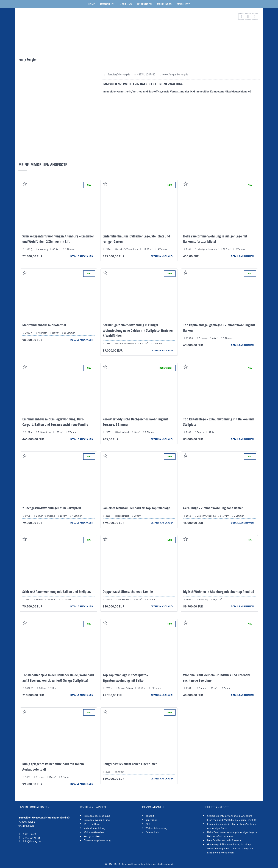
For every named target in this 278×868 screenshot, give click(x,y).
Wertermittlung (92, 824)
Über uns (126, 4)
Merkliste (184, 4)
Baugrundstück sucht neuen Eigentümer (130, 764)
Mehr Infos (164, 4)
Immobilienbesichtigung (97, 816)
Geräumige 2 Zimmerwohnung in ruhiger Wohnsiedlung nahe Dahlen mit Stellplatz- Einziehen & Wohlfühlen (138, 330)
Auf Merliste (25, 184)
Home (91, 4)
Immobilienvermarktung (97, 820)
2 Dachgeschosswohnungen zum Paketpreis (52, 508)
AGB (148, 824)
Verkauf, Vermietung (94, 828)
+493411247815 (146, 74)
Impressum (151, 820)
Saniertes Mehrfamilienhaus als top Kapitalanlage (136, 508)
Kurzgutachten (92, 836)
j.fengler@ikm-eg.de (118, 74)
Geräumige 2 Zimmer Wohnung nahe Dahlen (213, 508)
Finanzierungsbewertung (97, 840)
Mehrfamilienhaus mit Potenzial (44, 325)
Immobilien (107, 4)
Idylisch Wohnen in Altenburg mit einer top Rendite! (219, 592)
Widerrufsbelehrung (156, 828)
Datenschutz (152, 832)
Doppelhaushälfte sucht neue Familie (128, 592)
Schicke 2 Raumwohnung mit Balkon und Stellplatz (57, 592)
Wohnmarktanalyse (94, 832)
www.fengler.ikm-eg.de (175, 74)
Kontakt (150, 816)
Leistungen (144, 4)
